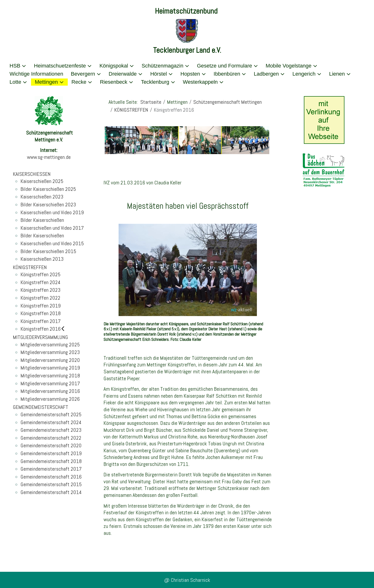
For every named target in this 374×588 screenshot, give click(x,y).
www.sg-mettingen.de (49, 157)
